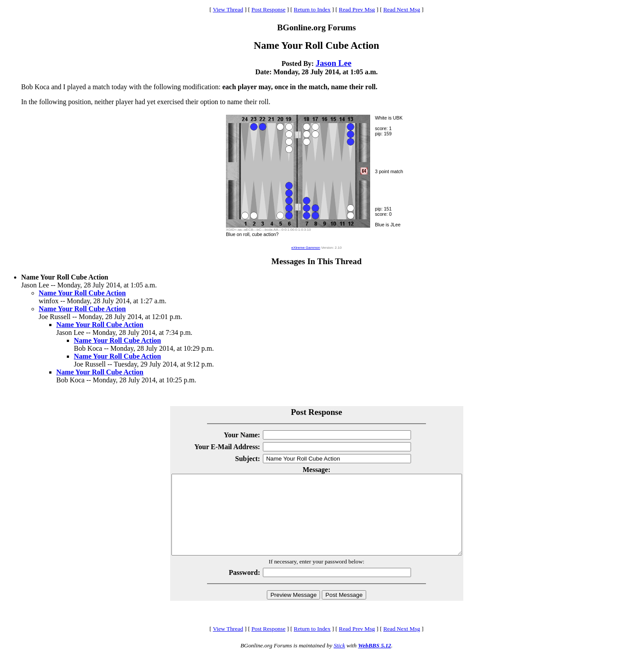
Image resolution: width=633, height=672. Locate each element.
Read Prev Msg (357, 9)
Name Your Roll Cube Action (82, 293)
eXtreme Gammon (306, 248)
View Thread (228, 9)
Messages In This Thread (316, 261)
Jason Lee (334, 63)
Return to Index (312, 9)
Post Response (268, 9)
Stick (339, 661)
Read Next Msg (402, 9)
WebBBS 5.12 (374, 661)
